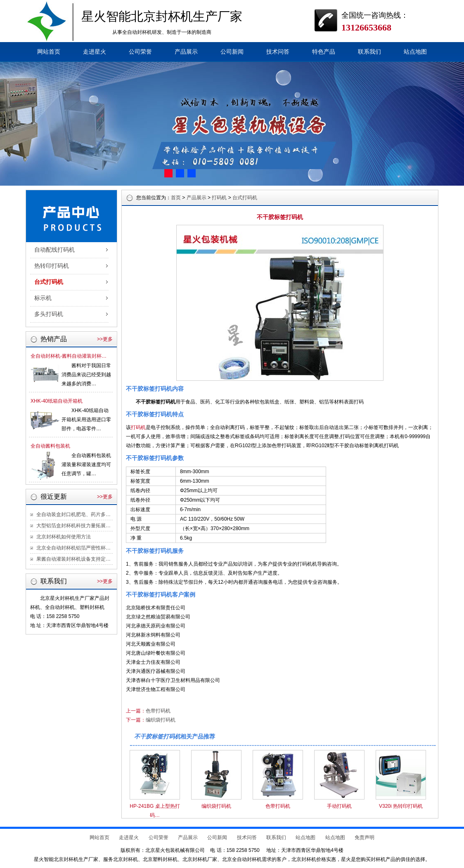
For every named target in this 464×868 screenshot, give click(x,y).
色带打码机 (158, 711)
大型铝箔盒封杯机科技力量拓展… (73, 526)
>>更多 (105, 339)
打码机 (219, 198)
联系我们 (369, 52)
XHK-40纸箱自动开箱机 (57, 401)
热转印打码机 (52, 266)
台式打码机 (49, 282)
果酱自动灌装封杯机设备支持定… (73, 559)
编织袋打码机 (161, 720)
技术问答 (278, 52)
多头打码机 (49, 314)
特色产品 (324, 52)
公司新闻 (232, 52)
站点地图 (415, 52)
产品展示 (186, 52)
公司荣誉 (140, 52)
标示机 (43, 298)
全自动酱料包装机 (50, 446)
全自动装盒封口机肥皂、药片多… (73, 514)
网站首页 (49, 52)
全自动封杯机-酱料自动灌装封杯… (69, 356)
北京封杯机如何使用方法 (64, 537)
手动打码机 (339, 806)
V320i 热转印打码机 (401, 806)
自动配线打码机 (54, 250)
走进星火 (95, 52)
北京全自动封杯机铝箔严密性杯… (73, 548)
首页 (176, 198)
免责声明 (365, 837)
